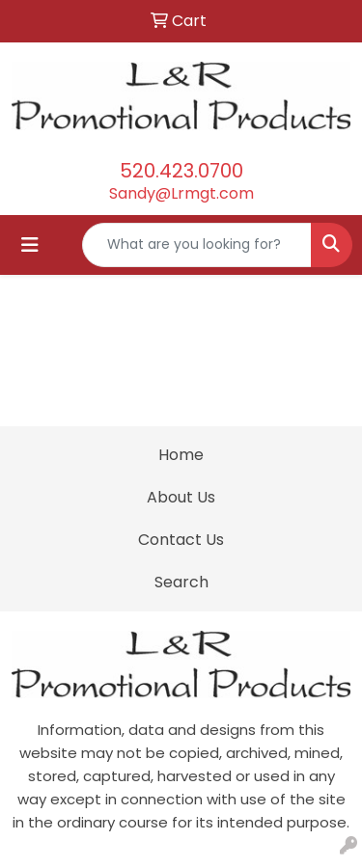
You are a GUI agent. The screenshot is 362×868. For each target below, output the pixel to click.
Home (181, 455)
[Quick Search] (197, 245)
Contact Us (181, 540)
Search (181, 582)
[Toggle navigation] (30, 245)
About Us (181, 497)
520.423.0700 (181, 171)
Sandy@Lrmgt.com (181, 193)
